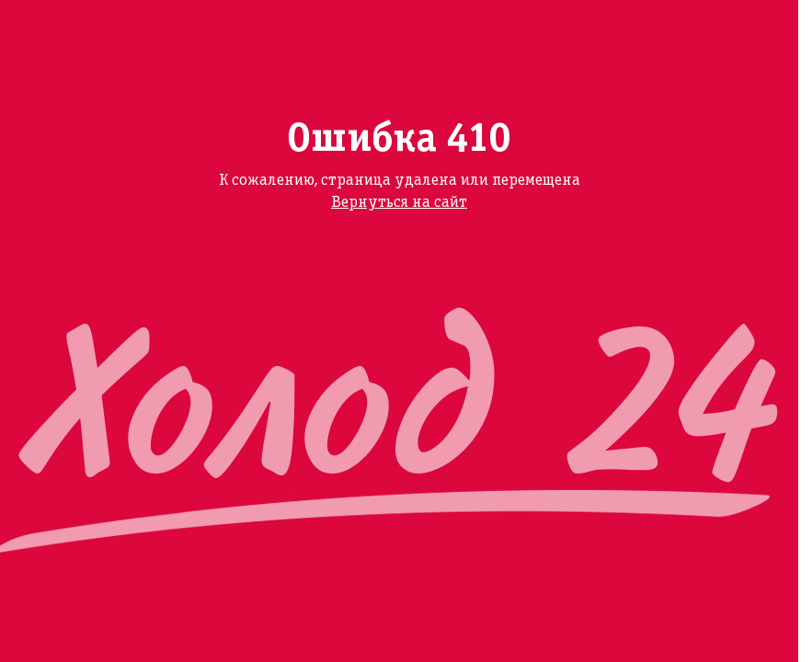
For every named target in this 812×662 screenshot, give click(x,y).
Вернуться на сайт (399, 203)
